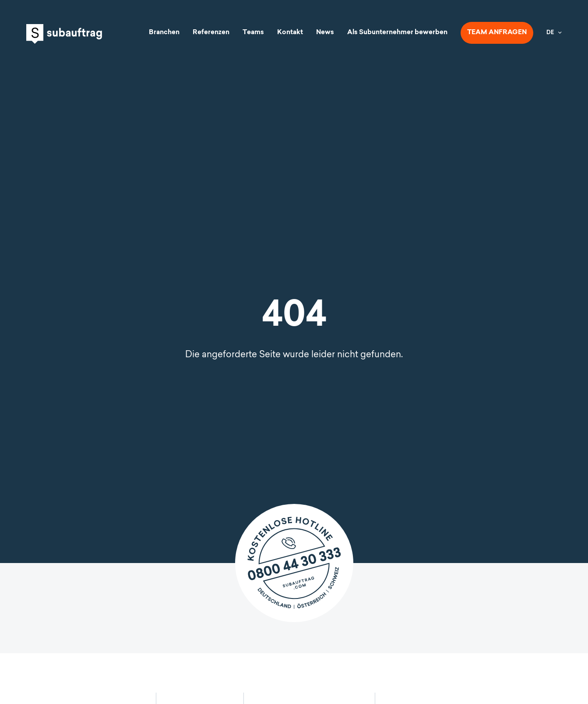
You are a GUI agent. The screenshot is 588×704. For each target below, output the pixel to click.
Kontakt (290, 33)
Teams (253, 33)
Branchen (164, 33)
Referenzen (211, 33)
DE (550, 33)
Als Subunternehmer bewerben (397, 33)
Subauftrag (64, 34)
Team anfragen (497, 33)
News (325, 33)
